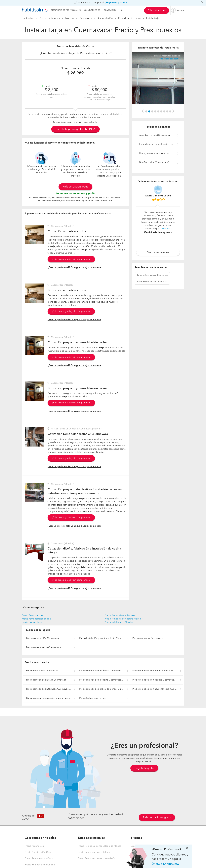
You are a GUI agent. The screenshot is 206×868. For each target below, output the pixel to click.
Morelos (70, 18)
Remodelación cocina (129, 18)
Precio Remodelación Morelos (120, 616)
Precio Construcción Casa (38, 852)
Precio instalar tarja (32, 622)
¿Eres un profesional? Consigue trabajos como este (74, 268)
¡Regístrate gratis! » (116, 3)
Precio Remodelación (33, 616)
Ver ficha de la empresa (157, 233)
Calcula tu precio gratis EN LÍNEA (75, 129)
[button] (143, 111)
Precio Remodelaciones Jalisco (94, 852)
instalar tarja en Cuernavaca (152, 275)
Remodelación (105, 18)
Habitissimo (28, 18)
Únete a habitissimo (165, 864)
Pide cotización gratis (75, 187)
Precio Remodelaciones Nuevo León (97, 859)
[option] (158, 78)
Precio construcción (50, 18)
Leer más (167, 229)
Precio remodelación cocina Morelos (124, 619)
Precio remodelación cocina (36, 619)
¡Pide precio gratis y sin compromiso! (71, 259)
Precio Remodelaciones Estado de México (100, 846)
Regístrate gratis (144, 768)
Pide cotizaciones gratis (157, 818)
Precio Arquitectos (34, 846)
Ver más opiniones (158, 252)
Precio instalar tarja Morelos (119, 622)
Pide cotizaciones (157, 11)
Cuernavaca (86, 18)
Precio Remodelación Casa (39, 859)
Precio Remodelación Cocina (40, 865)
